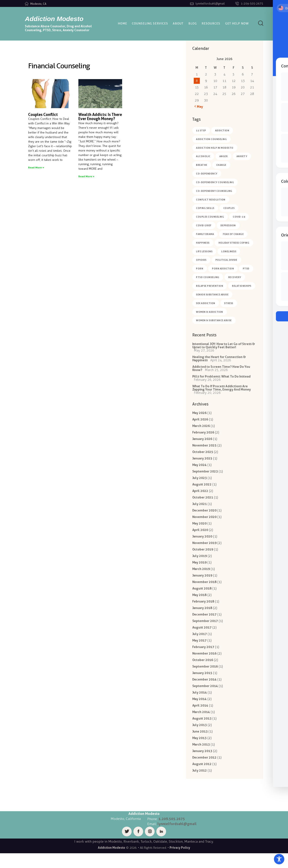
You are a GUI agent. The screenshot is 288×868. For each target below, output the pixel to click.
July (200, 483)
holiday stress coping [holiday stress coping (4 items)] (234, 243)
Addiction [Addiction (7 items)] (222, 130)
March (201, 429)
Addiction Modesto (112, 862)
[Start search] (261, 23)
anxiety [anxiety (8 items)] (242, 156)
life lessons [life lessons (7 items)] (204, 252)
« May (199, 107)
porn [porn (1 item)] (200, 269)
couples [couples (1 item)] (229, 208)
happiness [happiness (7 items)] (203, 243)
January (202, 443)
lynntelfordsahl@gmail (177, 839)
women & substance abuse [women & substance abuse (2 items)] (214, 321)
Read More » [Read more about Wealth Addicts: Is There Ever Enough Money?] (86, 176)
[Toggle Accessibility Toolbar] (279, 859)
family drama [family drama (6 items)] (205, 235)
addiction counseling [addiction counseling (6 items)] (212, 139)
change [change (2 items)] (221, 165)
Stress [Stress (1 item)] (229, 304)
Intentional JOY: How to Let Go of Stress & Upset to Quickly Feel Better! (224, 346)
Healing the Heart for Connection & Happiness (219, 360)
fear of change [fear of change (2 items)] (233, 235)
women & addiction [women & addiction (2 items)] (210, 313)
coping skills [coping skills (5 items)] (205, 208)
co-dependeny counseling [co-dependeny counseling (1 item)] (214, 191)
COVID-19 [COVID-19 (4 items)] (239, 217)
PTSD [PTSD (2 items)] (246, 269)
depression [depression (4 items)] (228, 226)
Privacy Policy (180, 862)
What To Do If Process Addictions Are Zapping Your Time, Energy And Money (222, 390)
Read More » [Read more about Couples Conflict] (36, 167)
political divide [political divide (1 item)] (226, 261)
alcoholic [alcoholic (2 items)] (203, 156)
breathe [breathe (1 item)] (202, 165)
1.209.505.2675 (172, 834)
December (205, 517)
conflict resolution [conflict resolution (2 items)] (211, 200)
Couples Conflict (43, 115)
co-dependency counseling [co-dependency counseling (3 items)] (215, 182)
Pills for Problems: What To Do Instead (222, 379)
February (203, 436)
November (205, 449)
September (205, 476)
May (200, 416)
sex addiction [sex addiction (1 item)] (206, 304)
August (202, 490)
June (200, 745)
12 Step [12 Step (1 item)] (201, 130)
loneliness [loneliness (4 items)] (229, 252)
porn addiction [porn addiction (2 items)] (223, 269)
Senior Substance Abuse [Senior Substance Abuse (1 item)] (212, 295)
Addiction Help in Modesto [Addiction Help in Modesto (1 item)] (215, 148)
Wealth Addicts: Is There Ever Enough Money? (100, 117)
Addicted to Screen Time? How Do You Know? (221, 370)
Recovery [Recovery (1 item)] (235, 278)
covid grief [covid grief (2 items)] (204, 226)
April (200, 423)
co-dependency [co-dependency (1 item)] (207, 174)
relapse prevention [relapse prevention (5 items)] (210, 287)
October (203, 456)
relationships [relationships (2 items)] (242, 287)
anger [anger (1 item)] (224, 156)
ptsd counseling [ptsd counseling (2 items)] (208, 278)
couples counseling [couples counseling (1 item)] (210, 217)
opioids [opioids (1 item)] (201, 261)
